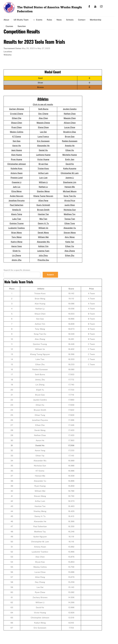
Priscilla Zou (43, 261)
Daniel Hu (43, 151)
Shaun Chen (17, 124)
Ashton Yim (43, 247)
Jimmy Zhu (17, 261)
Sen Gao (17, 142)
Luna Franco (43, 138)
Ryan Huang (17, 160)
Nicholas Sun (70, 211)
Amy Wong (70, 238)
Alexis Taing (17, 215)
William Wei (43, 238)
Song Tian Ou (70, 197)
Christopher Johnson (17, 165)
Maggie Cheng (43, 124)
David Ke (70, 165)
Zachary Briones (17, 110)
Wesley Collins (17, 133)
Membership (96, 20)
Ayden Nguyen (17, 197)
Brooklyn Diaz (70, 133)
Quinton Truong (17, 224)
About (6, 20)
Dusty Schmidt (43, 206)
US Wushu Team (21, 20)
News (59, 20)
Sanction (22, 26)
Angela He (70, 147)
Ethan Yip (70, 247)
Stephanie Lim (70, 183)
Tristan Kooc (43, 170)
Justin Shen (70, 206)
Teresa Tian (70, 220)
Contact (82, 20)
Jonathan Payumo (17, 202)
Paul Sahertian (17, 206)
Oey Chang (43, 115)
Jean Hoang (17, 151)
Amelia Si (17, 211)
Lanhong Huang (43, 156)
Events (38, 20)
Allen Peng (43, 202)
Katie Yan (70, 243)
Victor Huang (43, 160)
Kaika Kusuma (70, 170)
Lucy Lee (43, 179)
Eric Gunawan (43, 142)
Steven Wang (70, 234)
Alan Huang (17, 156)
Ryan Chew (17, 128)
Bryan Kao (43, 165)
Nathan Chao (70, 115)
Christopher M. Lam (70, 174)
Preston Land (17, 179)
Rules (49, 20)
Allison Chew (70, 124)
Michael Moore (70, 192)
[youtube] (95, 6)
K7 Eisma (17, 138)
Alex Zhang (70, 252)
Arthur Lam (43, 174)
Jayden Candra (70, 110)
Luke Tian (17, 220)
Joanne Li (70, 179)
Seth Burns (43, 110)
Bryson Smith (43, 211)
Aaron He (17, 147)
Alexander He (43, 147)
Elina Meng (17, 192)
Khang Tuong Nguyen (43, 197)
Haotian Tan (43, 215)
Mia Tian (43, 220)
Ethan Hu (70, 151)
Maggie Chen (70, 119)
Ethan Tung (70, 224)
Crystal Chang (17, 115)
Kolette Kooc (17, 170)
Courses (9, 26)
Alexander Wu (43, 243)
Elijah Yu (17, 252)
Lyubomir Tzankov (17, 229)
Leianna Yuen (43, 252)
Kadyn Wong (17, 243)
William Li (43, 183)
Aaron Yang (17, 247)
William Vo (43, 229)
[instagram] (101, 6)
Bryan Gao (70, 138)
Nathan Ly (43, 188)
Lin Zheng (17, 257)
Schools (70, 20)
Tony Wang (17, 238)
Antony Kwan (17, 174)
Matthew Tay (70, 215)
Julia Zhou (43, 257)
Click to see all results (43, 106)
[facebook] (89, 6)
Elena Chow (43, 128)
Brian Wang (17, 234)
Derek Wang (43, 234)
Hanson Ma (70, 188)
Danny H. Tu (43, 224)
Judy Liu (17, 188)
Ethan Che (17, 119)
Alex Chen (43, 119)
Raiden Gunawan (70, 142)
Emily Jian (70, 160)
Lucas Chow (70, 128)
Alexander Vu (70, 229)
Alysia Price (70, 202)
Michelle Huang (70, 156)
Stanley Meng (43, 192)
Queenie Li (17, 183)
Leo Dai (43, 133)
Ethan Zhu (70, 257)
